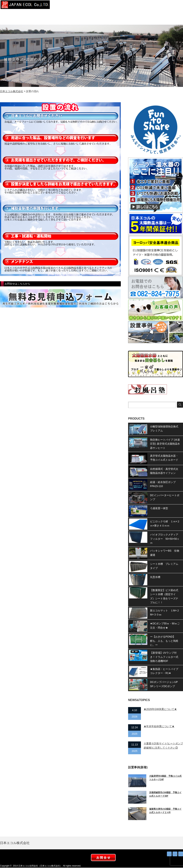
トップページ (64, 5)
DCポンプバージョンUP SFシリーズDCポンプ (165, 684)
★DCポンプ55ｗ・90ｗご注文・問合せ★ (165, 625)
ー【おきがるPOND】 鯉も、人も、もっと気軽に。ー (164, 641)
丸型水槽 (155, 577)
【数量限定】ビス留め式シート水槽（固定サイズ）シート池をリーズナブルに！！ (164, 596)
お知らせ (137, 5)
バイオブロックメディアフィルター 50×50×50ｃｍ (165, 539)
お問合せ (174, 5)
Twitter (175, 854)
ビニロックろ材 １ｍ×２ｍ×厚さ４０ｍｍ (165, 523)
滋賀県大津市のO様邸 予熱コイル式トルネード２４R (165, 811)
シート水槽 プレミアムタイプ (164, 566)
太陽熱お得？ (119, 5)
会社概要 (82, 5)
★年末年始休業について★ (159, 726)
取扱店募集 (156, 5)
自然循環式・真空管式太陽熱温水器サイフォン (164, 471)
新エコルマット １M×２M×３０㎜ (165, 613)
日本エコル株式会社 (12, 91)
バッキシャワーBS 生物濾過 (165, 553)
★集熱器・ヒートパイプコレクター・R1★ (164, 671)
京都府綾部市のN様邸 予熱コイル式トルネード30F (165, 794)
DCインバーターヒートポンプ (165, 497)
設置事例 (101, 5)
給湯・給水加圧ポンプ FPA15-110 (164, 484)
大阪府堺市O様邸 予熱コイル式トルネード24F (165, 778)
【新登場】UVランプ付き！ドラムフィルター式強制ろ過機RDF (164, 657)
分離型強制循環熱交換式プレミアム (164, 429)
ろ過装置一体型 (159, 508)
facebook (181, 854)
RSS (169, 854)
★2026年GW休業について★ (160, 709)
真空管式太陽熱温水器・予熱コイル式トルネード (164, 458)
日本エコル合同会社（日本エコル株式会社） (40, 866)
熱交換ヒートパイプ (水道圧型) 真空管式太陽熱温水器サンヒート (165, 444)
